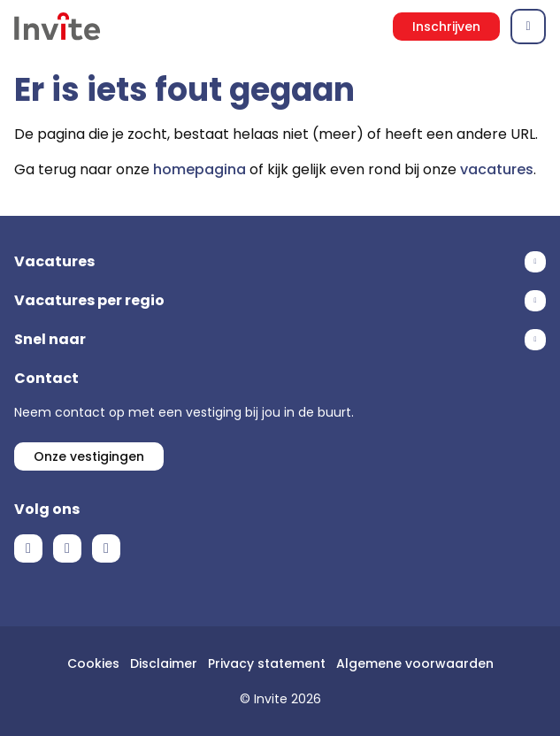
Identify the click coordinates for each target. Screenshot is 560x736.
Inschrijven (446, 27)
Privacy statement (267, 663)
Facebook (28, 548)
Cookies (93, 663)
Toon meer (280, 262)
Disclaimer (164, 663)
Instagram (106, 548)
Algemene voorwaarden (415, 663)
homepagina (199, 169)
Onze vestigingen (89, 456)
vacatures (497, 169)
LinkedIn (67, 548)
